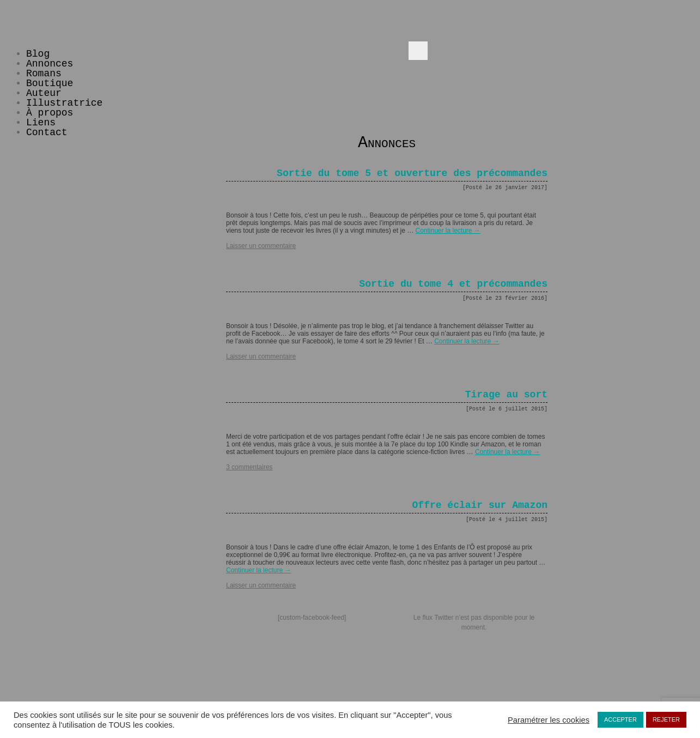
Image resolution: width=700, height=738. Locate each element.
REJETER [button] (666, 719)
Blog (38, 54)
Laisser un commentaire (261, 246)
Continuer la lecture (448, 231)
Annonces (50, 64)
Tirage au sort (506, 395)
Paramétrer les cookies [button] (549, 720)
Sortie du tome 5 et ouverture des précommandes (412, 173)
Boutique (50, 83)
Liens (41, 123)
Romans (44, 74)
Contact (47, 132)
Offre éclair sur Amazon (480, 505)
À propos (50, 113)
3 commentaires (249, 467)
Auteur (44, 93)
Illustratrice (64, 103)
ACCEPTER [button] (620, 719)
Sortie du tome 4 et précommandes (453, 284)
